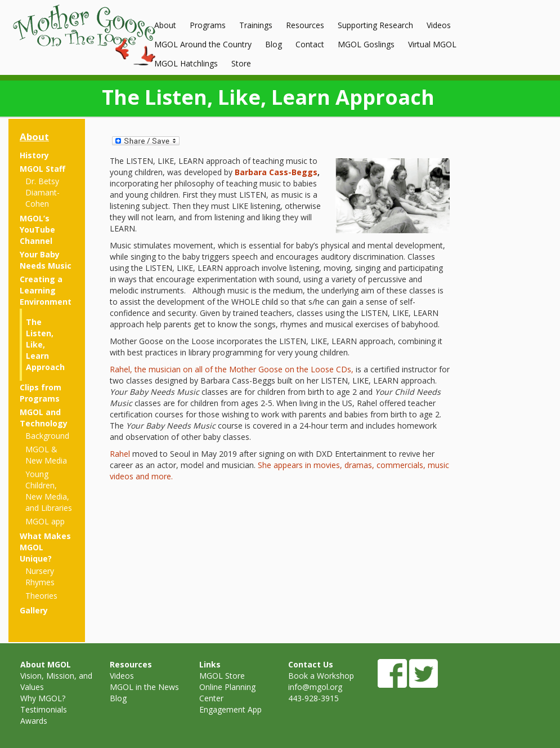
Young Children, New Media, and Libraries (49, 491)
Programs (208, 25)
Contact (310, 44)
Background (47, 436)
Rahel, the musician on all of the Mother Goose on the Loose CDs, (232, 369)
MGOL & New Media (46, 455)
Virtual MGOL (432, 44)
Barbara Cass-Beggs (276, 172)
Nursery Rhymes (40, 576)
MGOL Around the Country (203, 44)
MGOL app (45, 521)
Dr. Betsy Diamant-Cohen (42, 192)
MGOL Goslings (366, 44)
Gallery (34, 610)
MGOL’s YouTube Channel (37, 230)
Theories (41, 596)
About (165, 25)
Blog (274, 44)
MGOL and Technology (44, 418)
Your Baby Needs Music (46, 260)
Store (241, 63)
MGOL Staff (42, 169)
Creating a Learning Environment (46, 290)
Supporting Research (375, 25)
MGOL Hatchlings (186, 63)
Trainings (256, 25)
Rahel (120, 454)
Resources (305, 25)
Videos (439, 25)
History (34, 155)
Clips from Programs (41, 393)
